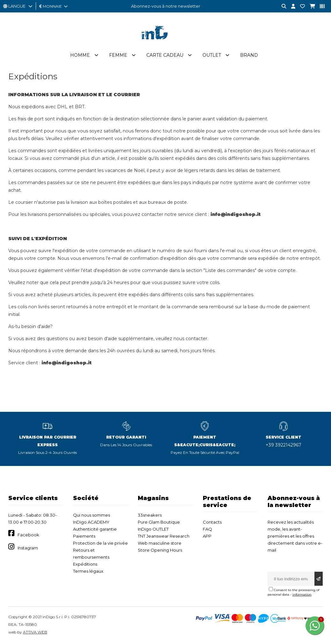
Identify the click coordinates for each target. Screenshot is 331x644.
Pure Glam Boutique (159, 522)
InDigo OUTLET (153, 529)
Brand (249, 55)
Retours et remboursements (91, 554)
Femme (118, 55)
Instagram (28, 548)
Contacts (212, 522)
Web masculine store (160, 543)
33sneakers (150, 515)
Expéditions (85, 564)
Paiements (84, 536)
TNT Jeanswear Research (164, 536)
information (302, 594)
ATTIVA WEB (35, 632)
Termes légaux (88, 571)
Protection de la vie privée (100, 543)
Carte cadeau (165, 55)
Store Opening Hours (160, 550)
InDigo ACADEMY (91, 522)
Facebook (28, 535)
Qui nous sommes (92, 515)
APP (207, 536)
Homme (80, 55)
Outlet (212, 55)
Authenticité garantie (95, 529)
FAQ (207, 529)
